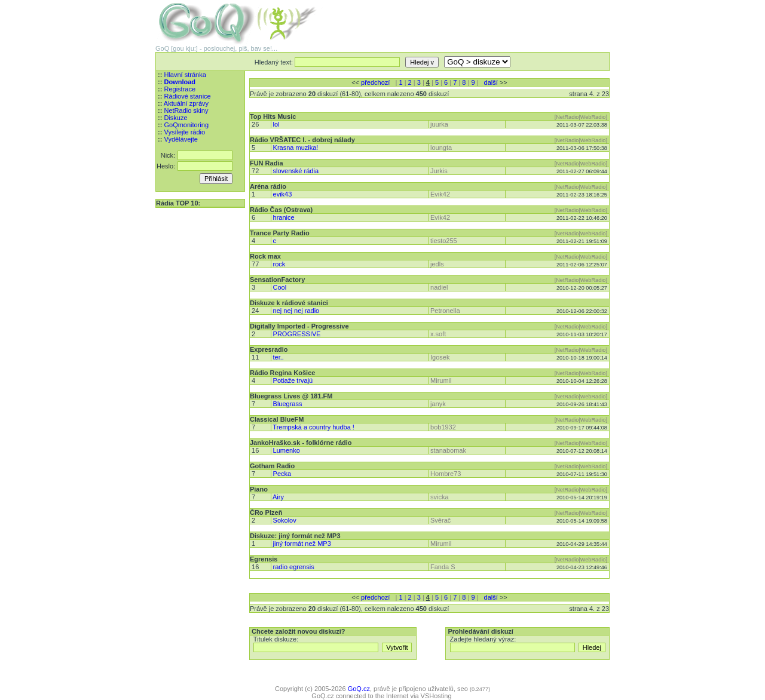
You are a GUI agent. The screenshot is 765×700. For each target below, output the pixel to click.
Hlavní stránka (185, 75)
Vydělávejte (180, 139)
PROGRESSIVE (297, 334)
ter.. (279, 357)
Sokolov (285, 520)
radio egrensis (294, 567)
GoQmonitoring (186, 125)
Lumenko (287, 450)
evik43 (283, 194)
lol (276, 124)
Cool (280, 287)
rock (279, 264)
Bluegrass (288, 404)
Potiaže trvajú (293, 380)
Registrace (180, 89)
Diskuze (175, 118)
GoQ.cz (359, 689)
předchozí (375, 82)
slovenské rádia (296, 171)
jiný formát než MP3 (302, 544)
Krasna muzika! (296, 148)
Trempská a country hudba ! (313, 427)
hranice (284, 217)
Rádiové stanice (187, 96)
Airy (278, 497)
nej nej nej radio (296, 311)
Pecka (282, 474)
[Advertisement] (470, 18)
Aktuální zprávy (186, 103)
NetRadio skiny (186, 110)
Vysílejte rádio (184, 132)
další (491, 82)
